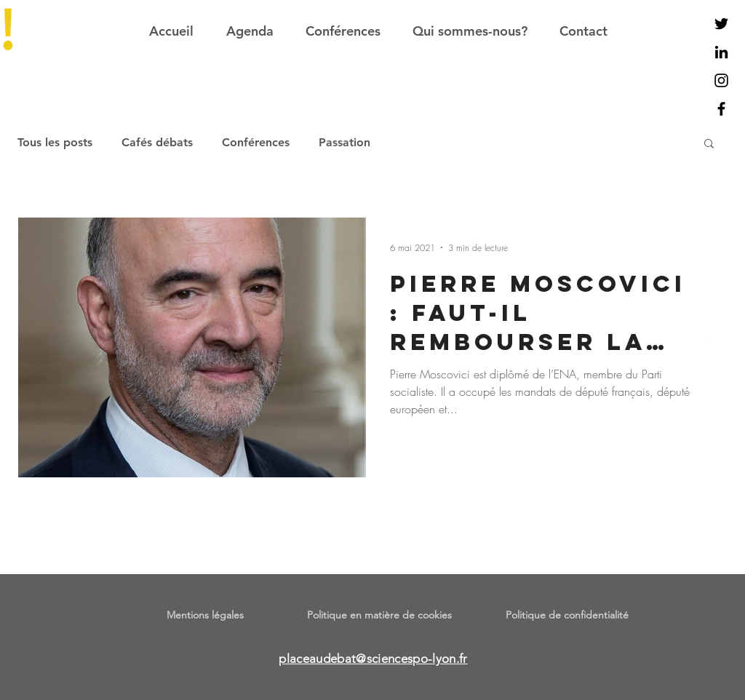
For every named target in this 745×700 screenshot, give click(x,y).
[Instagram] (707, 393)
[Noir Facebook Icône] (721, 109)
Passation (344, 142)
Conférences (256, 142)
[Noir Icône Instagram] (721, 80)
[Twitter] (707, 364)
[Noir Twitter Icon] (721, 24)
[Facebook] (707, 336)
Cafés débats (157, 142)
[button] (709, 144)
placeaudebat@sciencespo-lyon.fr (373, 659)
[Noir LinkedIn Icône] (721, 52)
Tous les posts (55, 142)
